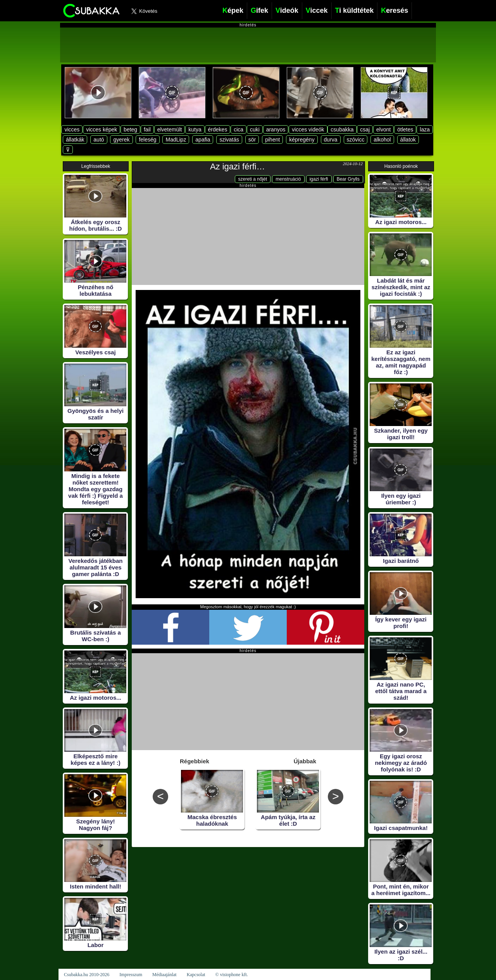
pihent (272, 140)
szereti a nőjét (253, 179)
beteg (130, 129)
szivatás (229, 140)
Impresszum (131, 975)
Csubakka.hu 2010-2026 (87, 975)
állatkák (75, 140)
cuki (255, 129)
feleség (147, 140)
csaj (365, 129)
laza (425, 129)
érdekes (218, 129)
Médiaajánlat (164, 975)
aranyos (276, 129)
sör (252, 140)
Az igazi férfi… (238, 166)
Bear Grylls (348, 179)
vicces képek (102, 129)
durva (331, 140)
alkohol (382, 140)
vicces (72, 129)
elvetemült (170, 129)
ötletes (405, 129)
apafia (203, 140)
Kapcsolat (196, 975)
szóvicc (356, 140)
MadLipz (176, 140)
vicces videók (308, 129)
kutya (195, 129)
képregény (302, 140)
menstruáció (288, 179)
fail (147, 129)
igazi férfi (319, 179)
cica (239, 129)
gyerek (121, 140)
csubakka (342, 129)
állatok (408, 140)
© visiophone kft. (232, 975)
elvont (383, 129)
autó (99, 140)
